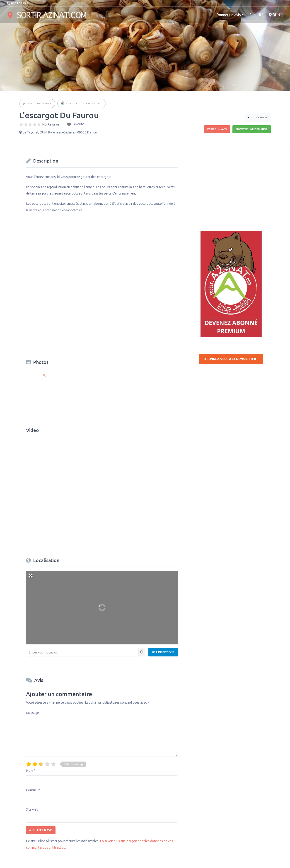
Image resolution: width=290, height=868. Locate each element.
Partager (258, 117)
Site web (32, 809)
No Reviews (51, 124)
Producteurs (40, 103)
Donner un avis (229, 15)
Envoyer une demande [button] (252, 129)
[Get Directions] (163, 652)
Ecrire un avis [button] (217, 129)
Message (33, 713)
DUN (274, 15)
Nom (31, 771)
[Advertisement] (233, 185)
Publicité (256, 15)
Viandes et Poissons (84, 103)
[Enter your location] (82, 652)
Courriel (33, 790)
